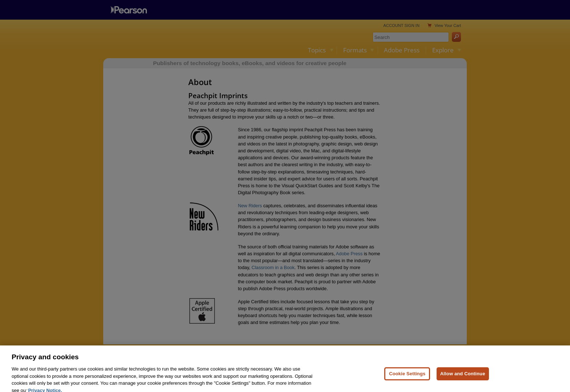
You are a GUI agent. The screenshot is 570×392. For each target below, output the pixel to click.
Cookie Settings (407, 380)
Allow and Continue (463, 380)
